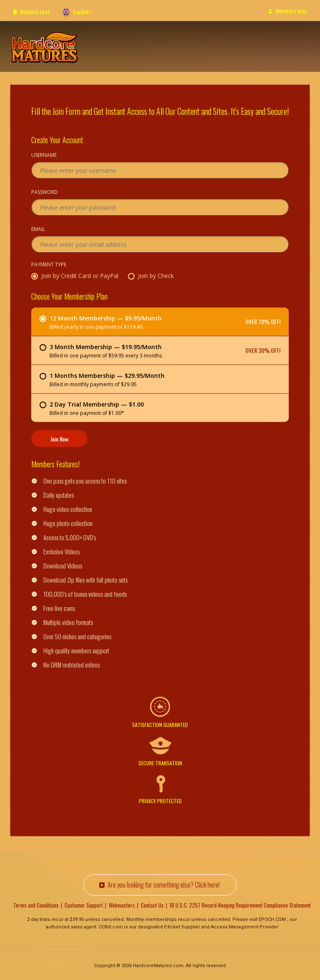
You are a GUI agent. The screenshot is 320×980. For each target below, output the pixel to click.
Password (45, 193)
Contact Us (152, 905)
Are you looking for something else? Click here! (164, 885)
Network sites (35, 11)
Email (38, 230)
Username (44, 156)
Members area (291, 11)
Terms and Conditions (36, 905)
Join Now (59, 439)
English (81, 11)
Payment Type (49, 265)
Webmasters (122, 905)
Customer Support (84, 905)
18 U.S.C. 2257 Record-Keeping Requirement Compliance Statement (240, 905)
